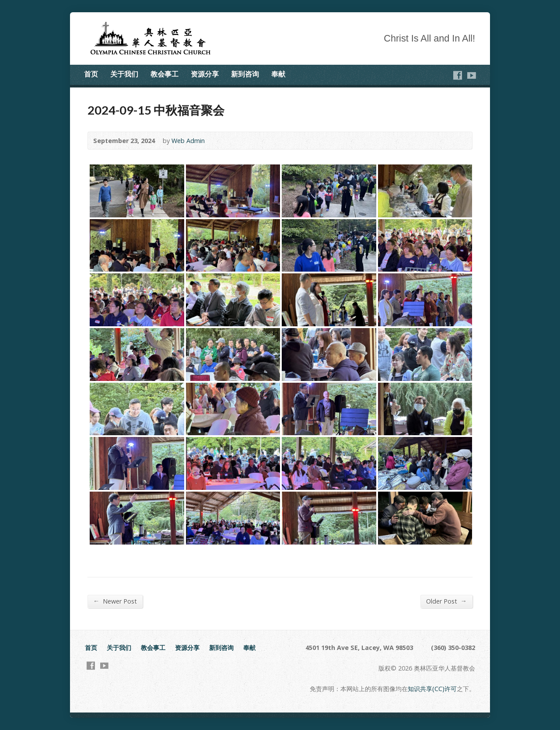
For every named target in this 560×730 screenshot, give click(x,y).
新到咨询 (245, 74)
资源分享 (205, 74)
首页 (91, 74)
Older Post (446, 601)
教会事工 (164, 74)
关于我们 (124, 74)
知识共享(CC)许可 (432, 689)
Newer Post (115, 601)
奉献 (278, 74)
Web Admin (188, 141)
